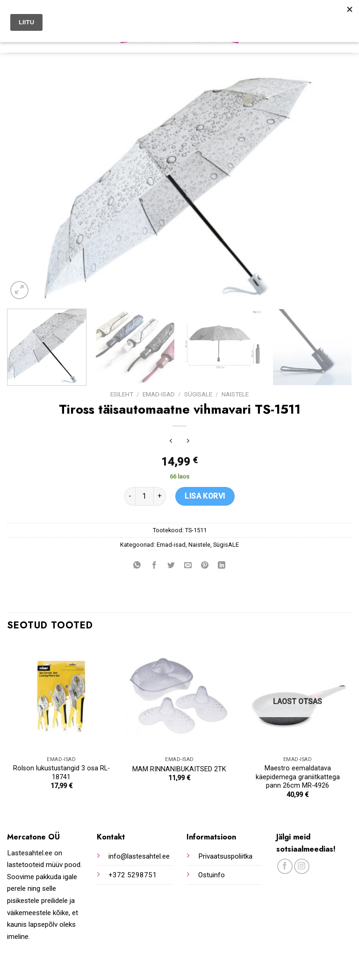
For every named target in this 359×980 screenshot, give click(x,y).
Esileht (122, 394)
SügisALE (198, 394)
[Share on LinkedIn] (222, 566)
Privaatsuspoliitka (225, 856)
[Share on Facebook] (154, 566)
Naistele (235, 394)
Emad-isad (159, 394)
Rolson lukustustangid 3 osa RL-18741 (61, 773)
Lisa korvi (205, 496)
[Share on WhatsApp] (137, 566)
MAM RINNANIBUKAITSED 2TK (179, 769)
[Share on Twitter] (171, 566)
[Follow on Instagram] (302, 866)
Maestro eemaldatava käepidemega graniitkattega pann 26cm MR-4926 (298, 777)
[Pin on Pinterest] (205, 566)
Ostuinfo (212, 875)
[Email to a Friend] (188, 566)
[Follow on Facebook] (285, 866)
